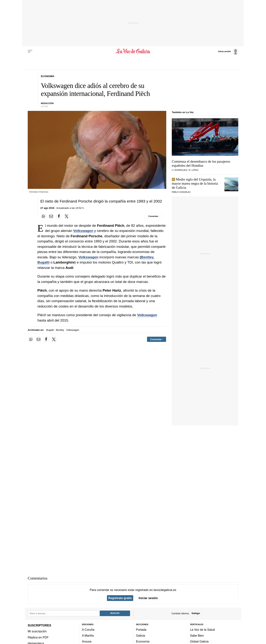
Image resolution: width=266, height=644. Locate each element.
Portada (141, 630)
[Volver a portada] (133, 51)
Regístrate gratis (120, 598)
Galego (196, 613)
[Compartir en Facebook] (59, 216)
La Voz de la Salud (203, 630)
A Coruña (88, 630)
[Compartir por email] (51, 216)
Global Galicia (199, 642)
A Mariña (88, 635)
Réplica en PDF (38, 637)
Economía (143, 642)
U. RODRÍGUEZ (179, 170)
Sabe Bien (197, 635)
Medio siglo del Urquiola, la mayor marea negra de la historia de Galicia (195, 183)
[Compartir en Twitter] (67, 216)
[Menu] (30, 51)
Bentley (147, 257)
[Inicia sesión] (228, 51)
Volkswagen (83, 231)
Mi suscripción (37, 631)
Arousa (87, 642)
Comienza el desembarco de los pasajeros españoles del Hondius (201, 163)
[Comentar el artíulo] (154, 216)
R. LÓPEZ (194, 170)
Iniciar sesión (148, 598)
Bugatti (44, 262)
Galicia (140, 635)
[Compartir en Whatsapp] (44, 216)
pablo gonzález (181, 192)
